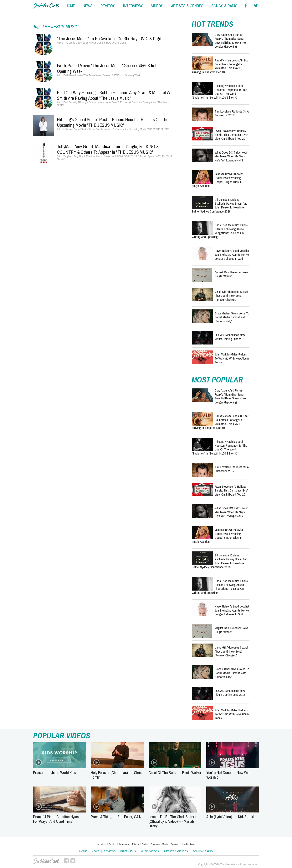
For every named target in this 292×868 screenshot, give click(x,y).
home (70, 6)
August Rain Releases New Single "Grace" (231, 274)
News (95, 851)
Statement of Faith (159, 844)
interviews (133, 6)
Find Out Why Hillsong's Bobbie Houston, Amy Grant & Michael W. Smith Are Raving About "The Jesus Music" (114, 95)
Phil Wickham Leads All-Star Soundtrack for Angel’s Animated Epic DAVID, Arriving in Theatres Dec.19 (220, 66)
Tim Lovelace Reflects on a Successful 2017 (232, 113)
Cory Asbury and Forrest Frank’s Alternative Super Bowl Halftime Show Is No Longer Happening (230, 40)
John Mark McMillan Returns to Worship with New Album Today (232, 358)
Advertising (189, 844)
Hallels (46, 6)
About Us (102, 844)
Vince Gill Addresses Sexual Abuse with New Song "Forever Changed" (231, 296)
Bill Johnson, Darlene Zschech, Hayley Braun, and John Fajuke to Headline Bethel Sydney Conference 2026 (220, 205)
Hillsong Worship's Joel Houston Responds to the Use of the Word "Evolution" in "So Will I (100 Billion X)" (219, 92)
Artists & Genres (176, 851)
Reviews (110, 851)
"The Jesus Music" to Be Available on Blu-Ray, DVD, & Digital (111, 39)
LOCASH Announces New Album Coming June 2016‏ (230, 337)
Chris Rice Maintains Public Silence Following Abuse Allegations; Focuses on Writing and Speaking (220, 231)
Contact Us (176, 844)
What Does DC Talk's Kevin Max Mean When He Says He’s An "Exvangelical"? (231, 156)
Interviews (128, 851)
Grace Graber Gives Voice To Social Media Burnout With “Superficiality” (232, 317)
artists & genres (187, 6)
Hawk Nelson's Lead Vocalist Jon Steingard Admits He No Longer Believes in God (232, 255)
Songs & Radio (203, 851)
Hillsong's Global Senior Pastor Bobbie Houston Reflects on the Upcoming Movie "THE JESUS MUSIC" (113, 122)
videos (157, 6)
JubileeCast (46, 861)
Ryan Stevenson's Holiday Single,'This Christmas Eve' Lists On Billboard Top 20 (231, 135)
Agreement (124, 844)
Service (113, 844)
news (88, 6)
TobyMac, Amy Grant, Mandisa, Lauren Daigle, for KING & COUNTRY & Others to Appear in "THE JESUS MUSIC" (108, 149)
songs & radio (224, 6)
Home (83, 851)
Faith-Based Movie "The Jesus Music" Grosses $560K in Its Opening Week (108, 68)
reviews (108, 6)
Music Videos (150, 851)
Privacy (136, 844)
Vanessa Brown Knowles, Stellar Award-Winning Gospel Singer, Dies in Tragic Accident (218, 180)
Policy (145, 844)
